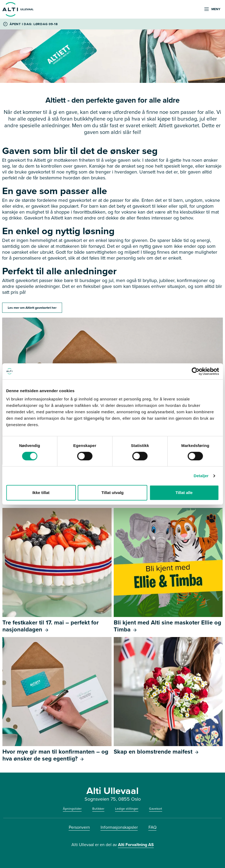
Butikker (98, 809)
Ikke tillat (41, 493)
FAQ (152, 827)
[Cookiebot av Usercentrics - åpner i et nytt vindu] (195, 371)
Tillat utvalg (112, 493)
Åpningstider (72, 809)
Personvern (79, 827)
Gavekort (156, 809)
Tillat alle (184, 493)
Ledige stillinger (127, 809)
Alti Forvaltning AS (136, 845)
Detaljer (201, 476)
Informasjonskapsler (119, 827)
